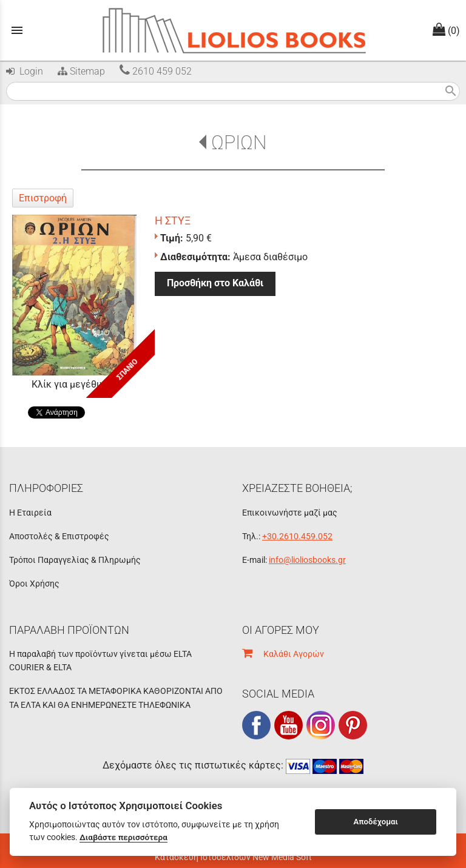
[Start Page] (233, 30)
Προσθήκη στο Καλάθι (215, 283)
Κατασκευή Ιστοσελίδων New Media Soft (233, 857)
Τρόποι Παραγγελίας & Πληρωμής (75, 560)
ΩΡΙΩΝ (239, 143)
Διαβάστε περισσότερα (123, 837)
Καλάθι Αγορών (283, 654)
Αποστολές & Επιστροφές (59, 536)
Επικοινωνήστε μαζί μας (290, 513)
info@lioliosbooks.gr (307, 560)
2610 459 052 (156, 71)
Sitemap (80, 71)
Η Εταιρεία (30, 513)
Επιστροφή (43, 198)
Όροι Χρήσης (34, 584)
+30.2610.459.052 (297, 536)
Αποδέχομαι (376, 822)
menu (17, 30)
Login (25, 71)
